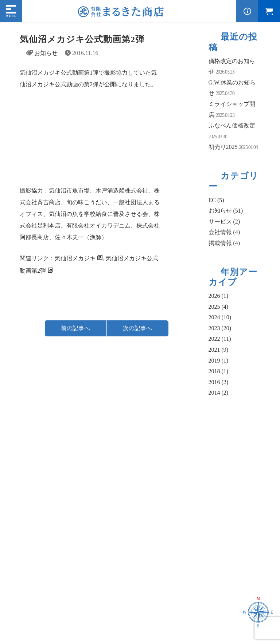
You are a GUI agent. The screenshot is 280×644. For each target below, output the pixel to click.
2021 (219, 350)
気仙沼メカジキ (75, 258)
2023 (220, 328)
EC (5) (216, 200)
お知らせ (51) (226, 211)
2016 (219, 382)
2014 (219, 393)
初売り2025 (223, 147)
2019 (219, 361)
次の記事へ (137, 328)
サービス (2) (224, 222)
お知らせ (46, 53)
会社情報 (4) (224, 232)
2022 (220, 339)
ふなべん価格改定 (232, 125)
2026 (219, 296)
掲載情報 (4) (224, 243)
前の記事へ (75, 328)
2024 (220, 317)
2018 (219, 371)
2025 (219, 307)
